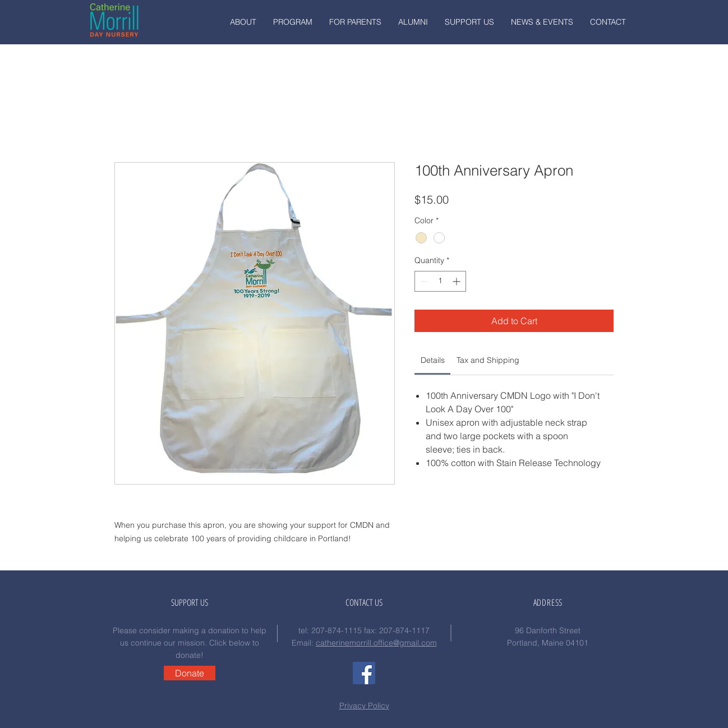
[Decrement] (423, 281)
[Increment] (457, 281)
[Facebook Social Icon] (364, 673)
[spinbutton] (440, 281)
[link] (433, 360)
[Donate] (190, 673)
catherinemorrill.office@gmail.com (376, 643)
